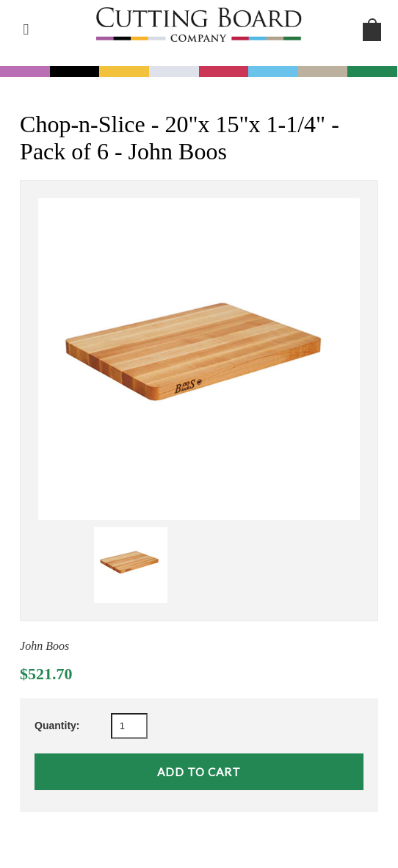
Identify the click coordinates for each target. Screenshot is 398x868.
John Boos (44, 646)
